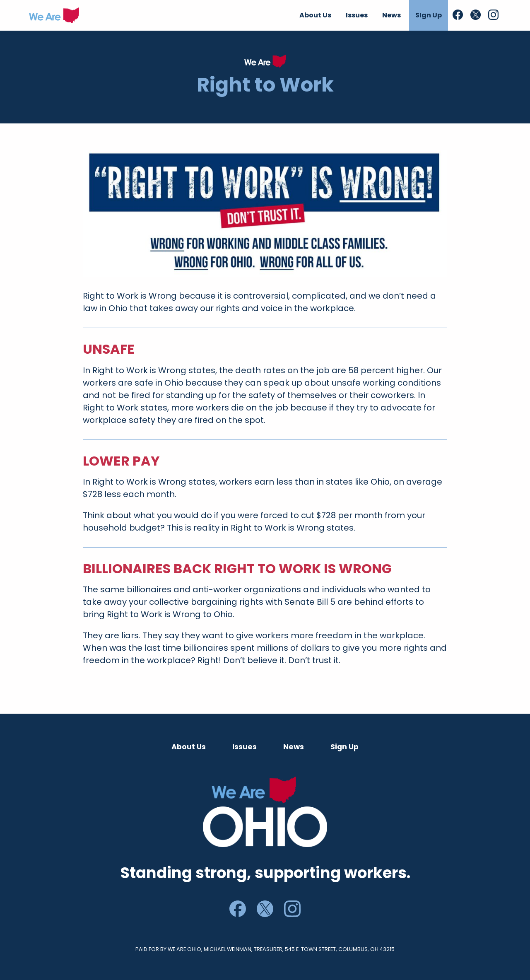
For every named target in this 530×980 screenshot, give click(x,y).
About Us (189, 747)
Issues (245, 747)
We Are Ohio (54, 15)
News (294, 747)
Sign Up (344, 747)
